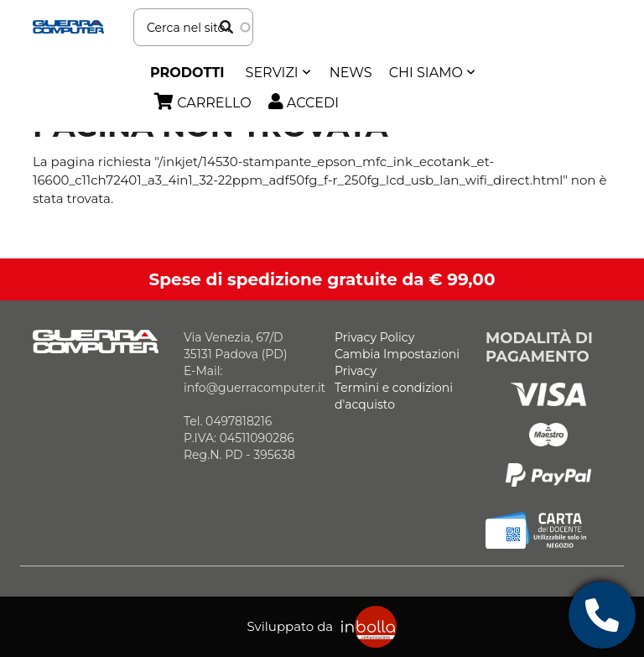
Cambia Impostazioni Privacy (397, 362)
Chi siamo (426, 73)
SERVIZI (272, 73)
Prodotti (187, 73)
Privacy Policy (374, 337)
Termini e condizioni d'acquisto (394, 396)
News (351, 73)
